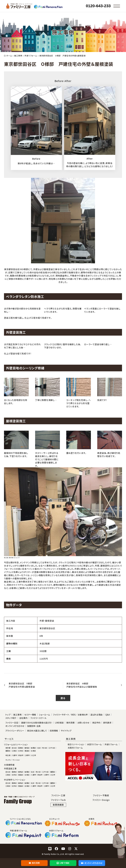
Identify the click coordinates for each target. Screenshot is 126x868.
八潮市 (14, 755)
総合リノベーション (76, 744)
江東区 (14, 751)
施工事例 (18, 56)
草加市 (21, 755)
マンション (16, 760)
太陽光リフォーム (75, 748)
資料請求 (107, 723)
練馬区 (27, 748)
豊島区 (27, 751)
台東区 (33, 751)
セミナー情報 (30, 715)
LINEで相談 (63, 863)
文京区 (21, 751)
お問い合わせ (83, 723)
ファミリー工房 (58, 795)
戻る (63, 698)
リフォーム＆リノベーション (16, 745)
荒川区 (45, 748)
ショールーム (45, 715)
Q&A (108, 715)
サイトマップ (66, 731)
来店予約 (96, 723)
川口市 (33, 755)
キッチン (8, 760)
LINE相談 (59, 723)
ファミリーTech (58, 800)
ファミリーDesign (101, 800)
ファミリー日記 (12, 723)
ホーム (9, 56)
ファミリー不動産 (101, 795)
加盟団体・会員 (34, 726)
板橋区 (33, 748)
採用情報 (54, 731)
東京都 (8, 748)
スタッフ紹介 (11, 718)
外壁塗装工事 (10, 769)
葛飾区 (21, 748)
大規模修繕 (9, 765)
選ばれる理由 (97, 715)
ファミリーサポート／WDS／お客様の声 (70, 715)
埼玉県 (8, 755)
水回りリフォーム (95, 744)
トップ (8, 715)
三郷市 (27, 755)
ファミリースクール (38, 718)
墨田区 (8, 751)
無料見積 (34, 863)
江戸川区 (52, 748)
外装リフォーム (31, 56)
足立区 (14, 748)
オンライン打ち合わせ (92, 863)
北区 (39, 748)
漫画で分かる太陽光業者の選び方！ (37, 723)
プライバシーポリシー (15, 731)
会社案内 (23, 718)
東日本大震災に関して (37, 731)
